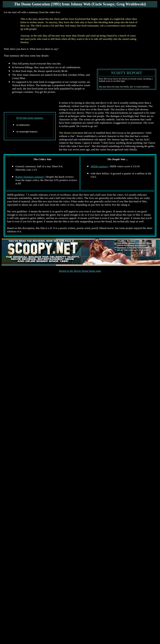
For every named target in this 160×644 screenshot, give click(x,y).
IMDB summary (99, 166)
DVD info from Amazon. (30, 118)
